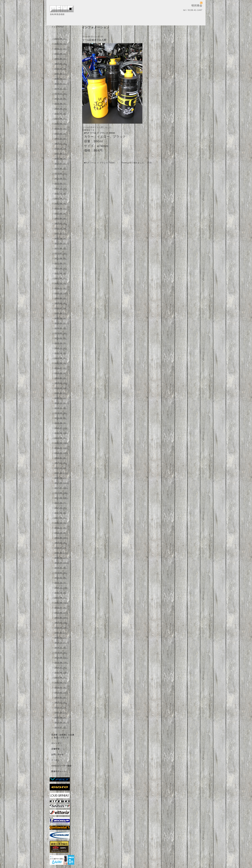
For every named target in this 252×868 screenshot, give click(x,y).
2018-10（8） (61, 413)
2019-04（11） (61, 383)
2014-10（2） (61, 653)
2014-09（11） (61, 658)
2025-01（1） (61, 84)
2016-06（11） (61, 553)
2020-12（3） (61, 283)
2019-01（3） (61, 398)
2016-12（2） (61, 523)
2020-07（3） (61, 308)
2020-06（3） (61, 313)
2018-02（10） (61, 453)
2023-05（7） (61, 174)
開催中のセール (59, 771)
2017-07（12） (61, 488)
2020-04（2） (61, 323)
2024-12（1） (61, 89)
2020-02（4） (61, 333)
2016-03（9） (61, 568)
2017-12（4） (61, 463)
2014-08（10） (61, 663)
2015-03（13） (61, 628)
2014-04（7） (61, 683)
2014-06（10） (61, 673)
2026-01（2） (61, 44)
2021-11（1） (61, 233)
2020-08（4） (61, 303)
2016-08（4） (61, 543)
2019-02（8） (61, 393)
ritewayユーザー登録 (61, 766)
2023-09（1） (61, 154)
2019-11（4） (61, 348)
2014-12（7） (61, 643)
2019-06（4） (61, 373)
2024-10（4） (61, 99)
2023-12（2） (61, 139)
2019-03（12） (61, 388)
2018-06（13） (61, 433)
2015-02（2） (61, 633)
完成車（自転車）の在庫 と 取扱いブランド (63, 736)
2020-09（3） (61, 298)
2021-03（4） (61, 273)
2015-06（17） (61, 613)
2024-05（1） (61, 124)
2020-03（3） (61, 328)
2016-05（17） (61, 558)
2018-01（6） (61, 458)
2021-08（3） (61, 248)
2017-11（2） (61, 468)
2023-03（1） (61, 184)
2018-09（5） (61, 418)
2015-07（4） (61, 608)
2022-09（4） (61, 203)
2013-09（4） (61, 717)
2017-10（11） (61, 473)
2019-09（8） (61, 358)
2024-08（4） (61, 109)
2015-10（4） (61, 593)
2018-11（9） (61, 408)
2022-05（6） (61, 213)
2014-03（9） (61, 688)
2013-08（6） (61, 722)
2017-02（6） (61, 513)
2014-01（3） (61, 698)
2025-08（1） (61, 59)
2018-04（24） (61, 443)
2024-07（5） (61, 114)
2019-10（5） (61, 353)
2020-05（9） (61, 318)
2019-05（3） (61, 378)
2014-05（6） (61, 678)
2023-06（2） (61, 169)
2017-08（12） (61, 483)
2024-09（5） (61, 104)
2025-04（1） (61, 74)
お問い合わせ (58, 755)
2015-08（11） (61, 603)
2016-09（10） (61, 538)
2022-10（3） (61, 198)
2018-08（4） (61, 423)
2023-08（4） (61, 159)
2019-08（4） (61, 363)
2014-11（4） (61, 648)
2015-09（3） (61, 598)
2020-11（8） (61, 288)
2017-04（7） (61, 503)
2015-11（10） (61, 588)
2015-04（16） (61, 623)
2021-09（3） (61, 243)
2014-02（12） (61, 693)
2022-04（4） (61, 218)
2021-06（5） (61, 258)
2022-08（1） (61, 208)
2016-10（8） (61, 533)
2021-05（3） (61, 263)
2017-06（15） (61, 493)
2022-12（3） (61, 189)
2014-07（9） (61, 668)
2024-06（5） (61, 119)
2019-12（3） (61, 343)
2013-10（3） (61, 712)
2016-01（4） (61, 578)
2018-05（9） (61, 438)
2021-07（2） (61, 253)
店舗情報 (55, 749)
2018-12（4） (61, 403)
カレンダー (56, 743)
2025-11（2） (61, 49)
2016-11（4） (61, 528)
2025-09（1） (61, 54)
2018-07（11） (61, 428)
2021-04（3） (61, 268)
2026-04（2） (61, 39)
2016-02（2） (61, 573)
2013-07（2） (61, 727)
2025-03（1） (61, 79)
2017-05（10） (61, 498)
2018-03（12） (61, 448)
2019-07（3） (61, 368)
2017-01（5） (61, 518)
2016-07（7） (61, 548)
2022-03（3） (61, 223)
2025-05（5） (61, 69)
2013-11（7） (61, 708)
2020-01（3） (61, 338)
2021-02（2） (61, 278)
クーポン (55, 760)
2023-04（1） (61, 179)
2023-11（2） (61, 144)
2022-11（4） (61, 193)
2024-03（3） (61, 129)
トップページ (58, 27)
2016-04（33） (61, 563)
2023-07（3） (61, 164)
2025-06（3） (61, 64)
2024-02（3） (61, 134)
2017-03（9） (61, 508)
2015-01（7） (61, 638)
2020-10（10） (61, 293)
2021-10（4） (61, 238)
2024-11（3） (61, 94)
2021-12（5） (61, 228)
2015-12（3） (61, 583)
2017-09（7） (61, 478)
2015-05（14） (61, 618)
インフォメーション (61, 32)
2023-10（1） (61, 149)
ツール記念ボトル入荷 (94, 40)
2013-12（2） (61, 703)
